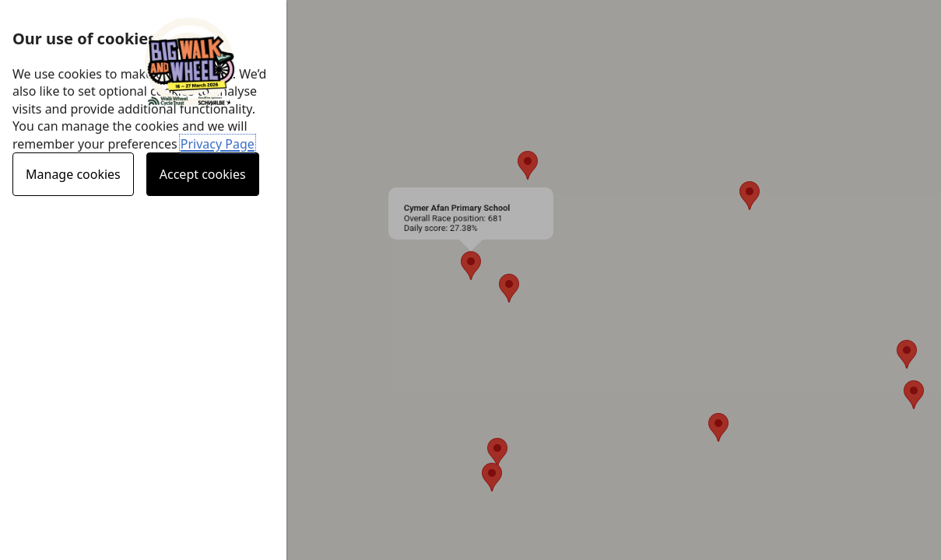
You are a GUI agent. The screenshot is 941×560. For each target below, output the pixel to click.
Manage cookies (73, 174)
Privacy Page (218, 144)
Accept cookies (203, 174)
